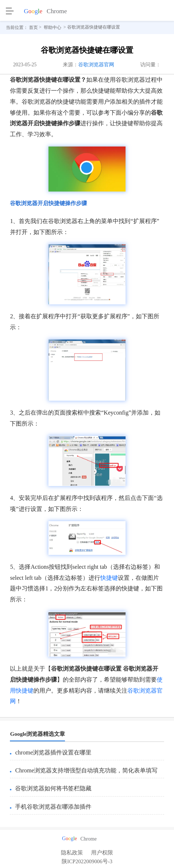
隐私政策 (72, 853)
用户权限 (102, 853)
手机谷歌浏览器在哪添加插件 (53, 807)
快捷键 (109, 578)
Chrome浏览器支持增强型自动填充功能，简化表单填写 (86, 770)
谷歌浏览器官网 (96, 65)
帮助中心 (52, 27)
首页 (33, 27)
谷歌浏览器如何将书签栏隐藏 (53, 788)
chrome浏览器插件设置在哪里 (53, 752)
